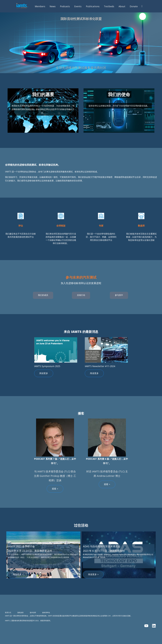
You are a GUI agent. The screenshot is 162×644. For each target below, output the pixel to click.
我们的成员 (43, 295)
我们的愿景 (43, 94)
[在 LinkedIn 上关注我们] (154, 626)
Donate (134, 6)
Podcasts (65, 6)
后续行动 (81, 295)
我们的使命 (119, 94)
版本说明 (33, 613)
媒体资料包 (46, 613)
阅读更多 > (18, 574)
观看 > (55, 489)
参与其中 (119, 295)
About (122, 6)
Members (40, 6)
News (53, 6)
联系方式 (8, 613)
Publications (93, 6)
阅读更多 (44, 373)
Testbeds (109, 6)
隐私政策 (21, 613)
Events (78, 6)
